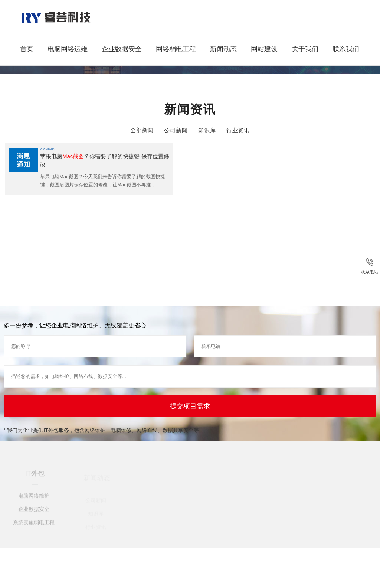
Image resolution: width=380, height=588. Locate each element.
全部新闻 (142, 130)
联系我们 (346, 49)
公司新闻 (176, 130)
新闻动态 (223, 49)
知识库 (207, 130)
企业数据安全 (122, 49)
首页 (27, 49)
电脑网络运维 (68, 49)
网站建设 (264, 49)
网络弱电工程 (176, 49)
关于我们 (305, 49)
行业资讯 (238, 130)
